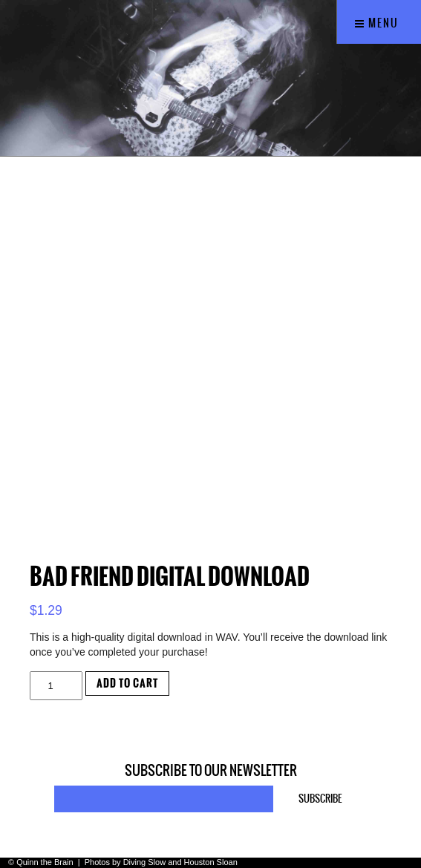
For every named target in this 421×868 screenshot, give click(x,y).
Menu (377, 23)
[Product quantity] (56, 686)
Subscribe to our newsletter (211, 771)
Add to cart (127, 683)
